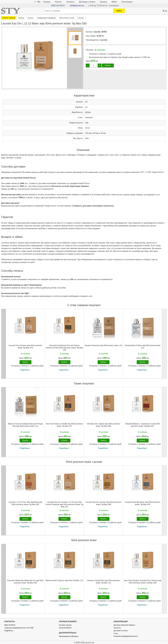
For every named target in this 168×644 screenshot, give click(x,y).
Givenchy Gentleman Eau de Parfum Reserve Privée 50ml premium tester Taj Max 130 (64, 348)
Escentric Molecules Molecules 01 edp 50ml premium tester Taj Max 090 (25, 582)
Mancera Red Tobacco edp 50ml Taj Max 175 (64, 580)
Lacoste (104, 40)
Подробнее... (25, 370)
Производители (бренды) (69, 636)
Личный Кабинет (65, 628)
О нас (116, 633)
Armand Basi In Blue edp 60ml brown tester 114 (143, 347)
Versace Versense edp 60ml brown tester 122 (104, 345)
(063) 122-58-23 (58, 6)
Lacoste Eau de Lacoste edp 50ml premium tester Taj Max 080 (104, 503)
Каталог (58, 2)
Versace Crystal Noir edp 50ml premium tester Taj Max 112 (104, 582)
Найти (119, 11)
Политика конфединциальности (126, 636)
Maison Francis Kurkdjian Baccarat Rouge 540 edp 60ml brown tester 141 (25, 425)
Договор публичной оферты (124, 625)
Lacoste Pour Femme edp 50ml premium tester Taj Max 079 (25, 347)
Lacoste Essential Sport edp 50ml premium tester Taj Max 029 (143, 503)
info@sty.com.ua (77, 6)
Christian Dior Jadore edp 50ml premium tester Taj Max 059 (103, 425)
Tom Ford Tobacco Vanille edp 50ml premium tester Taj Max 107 (64, 425)
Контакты (70, 2)
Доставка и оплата (87, 2)
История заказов (65, 625)
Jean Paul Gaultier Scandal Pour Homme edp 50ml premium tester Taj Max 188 (143, 582)
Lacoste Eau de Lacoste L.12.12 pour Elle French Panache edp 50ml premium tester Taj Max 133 (64, 504)
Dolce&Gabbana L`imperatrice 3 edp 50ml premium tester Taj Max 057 (143, 425)
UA (35, 2)
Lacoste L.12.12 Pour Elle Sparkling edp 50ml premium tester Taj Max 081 (25, 503)
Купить (108, 65)
